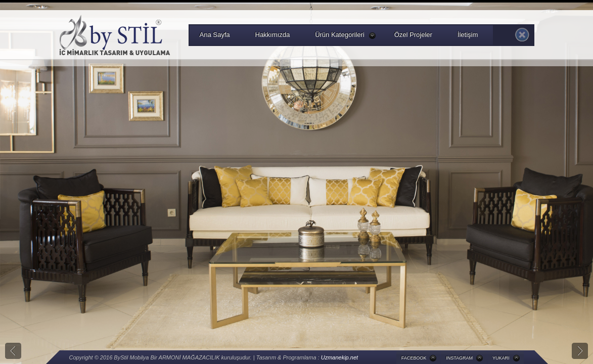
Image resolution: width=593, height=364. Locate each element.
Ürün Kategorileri (345, 35)
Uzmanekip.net (339, 357)
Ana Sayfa (215, 35)
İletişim (468, 35)
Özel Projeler (413, 35)
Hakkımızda (273, 35)
